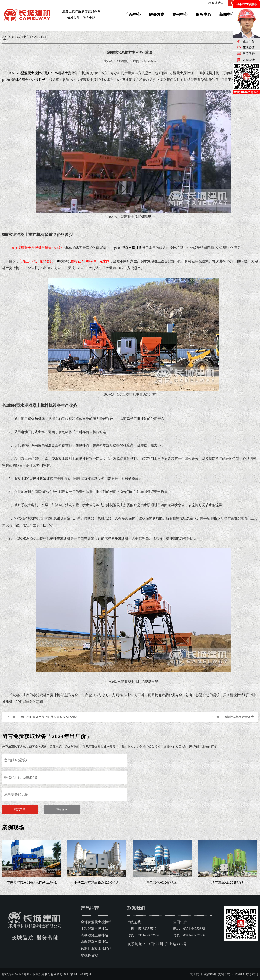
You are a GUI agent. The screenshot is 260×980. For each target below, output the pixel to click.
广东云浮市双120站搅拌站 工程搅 (32, 882)
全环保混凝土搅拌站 (96, 922)
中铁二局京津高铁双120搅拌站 (97, 882)
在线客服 (238, 974)
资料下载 (224, 974)
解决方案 (157, 15)
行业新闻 (38, 37)
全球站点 (218, 3)
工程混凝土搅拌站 (94, 929)
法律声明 (210, 974)
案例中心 (180, 15)
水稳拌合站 (89, 955)
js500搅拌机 (62, 261)
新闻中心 (227, 15)
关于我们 (196, 974)
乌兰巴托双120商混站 (162, 882)
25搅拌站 (39, 80)
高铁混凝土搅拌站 (94, 935)
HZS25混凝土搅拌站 (63, 73)
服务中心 (203, 15)
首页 (11, 37)
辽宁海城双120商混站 (227, 882)
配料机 (17, 80)
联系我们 (252, 974)
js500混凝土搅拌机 (128, 248)
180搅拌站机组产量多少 (238, 717)
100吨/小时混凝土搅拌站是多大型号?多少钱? (48, 717)
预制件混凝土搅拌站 (96, 948)
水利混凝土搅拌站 (94, 942)
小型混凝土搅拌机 (31, 73)
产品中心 (133, 15)
